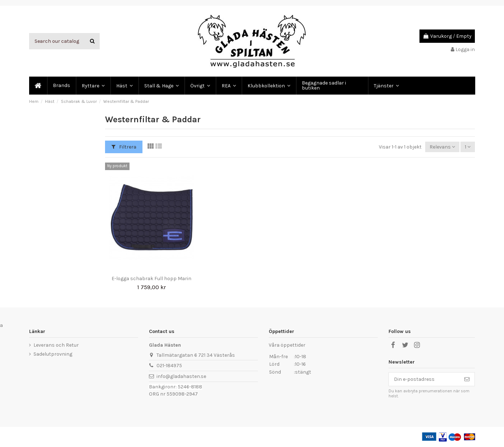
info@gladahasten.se (181, 376)
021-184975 (169, 366)
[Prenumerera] (467, 379)
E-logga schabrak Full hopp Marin (151, 279)
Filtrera (124, 147)
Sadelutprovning (53, 354)
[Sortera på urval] (442, 147)
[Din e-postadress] (424, 379)
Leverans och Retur (56, 345)
